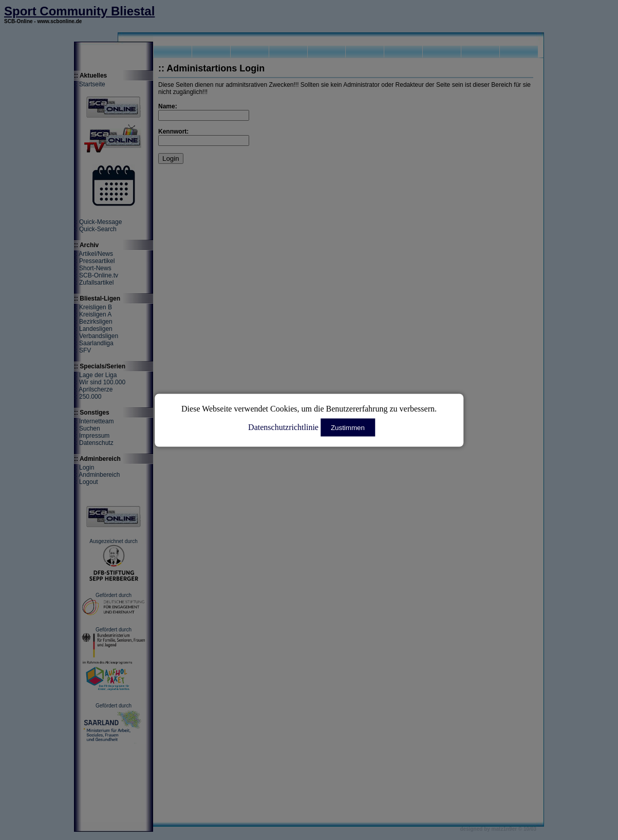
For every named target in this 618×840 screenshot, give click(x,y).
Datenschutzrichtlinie (283, 427)
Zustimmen (348, 427)
